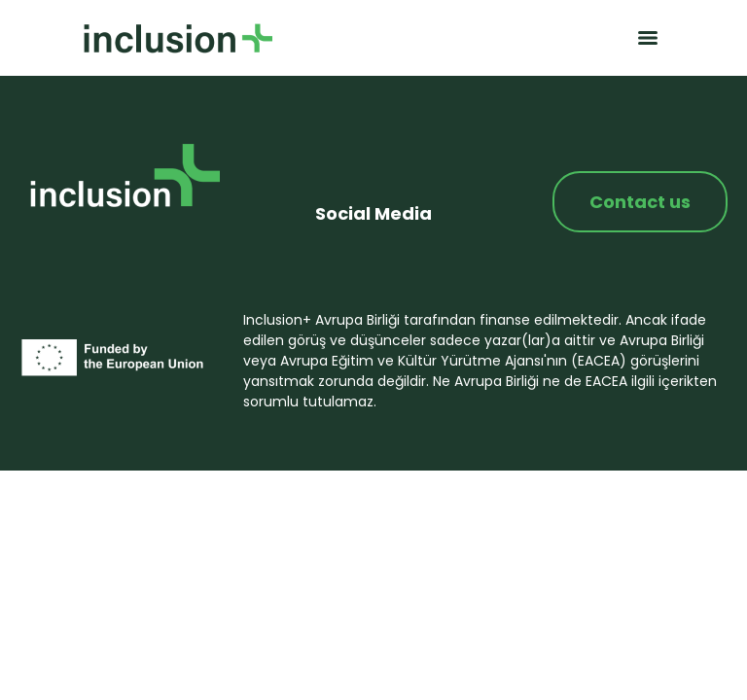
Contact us (640, 202)
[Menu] (648, 38)
